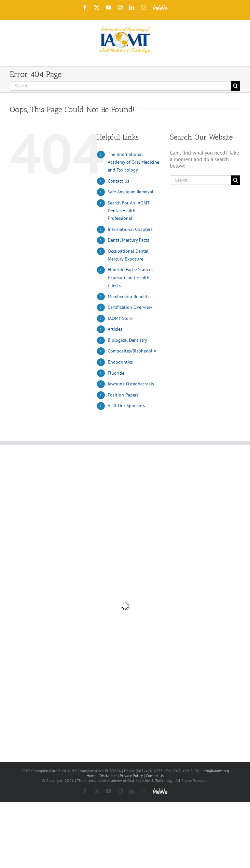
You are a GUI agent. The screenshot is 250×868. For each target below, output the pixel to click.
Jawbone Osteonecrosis (131, 384)
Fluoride (116, 373)
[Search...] (120, 86)
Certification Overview (130, 307)
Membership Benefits (129, 296)
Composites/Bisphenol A (132, 351)
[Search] (236, 86)
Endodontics (120, 362)
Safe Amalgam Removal (131, 192)
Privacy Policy (131, 776)
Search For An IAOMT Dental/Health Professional (129, 211)
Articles (115, 329)
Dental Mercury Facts (128, 240)
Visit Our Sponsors (126, 406)
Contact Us (118, 181)
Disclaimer (108, 776)
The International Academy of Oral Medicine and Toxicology (133, 162)
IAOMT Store (120, 318)
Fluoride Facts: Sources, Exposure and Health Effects (131, 277)
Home (91, 776)
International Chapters (130, 229)
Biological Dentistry (127, 340)
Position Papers (123, 395)
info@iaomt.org (216, 771)
